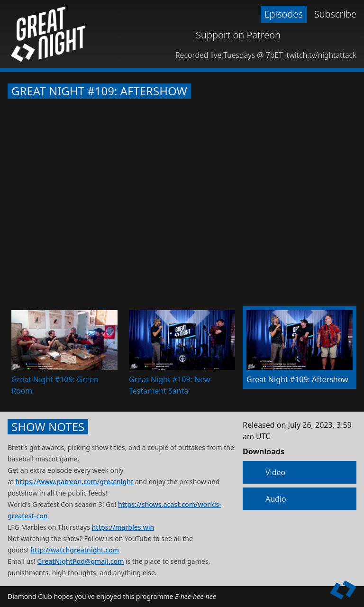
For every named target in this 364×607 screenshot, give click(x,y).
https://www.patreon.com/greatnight (75, 482)
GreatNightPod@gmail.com (80, 561)
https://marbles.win (123, 527)
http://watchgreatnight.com (75, 550)
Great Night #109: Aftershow (99, 91)
